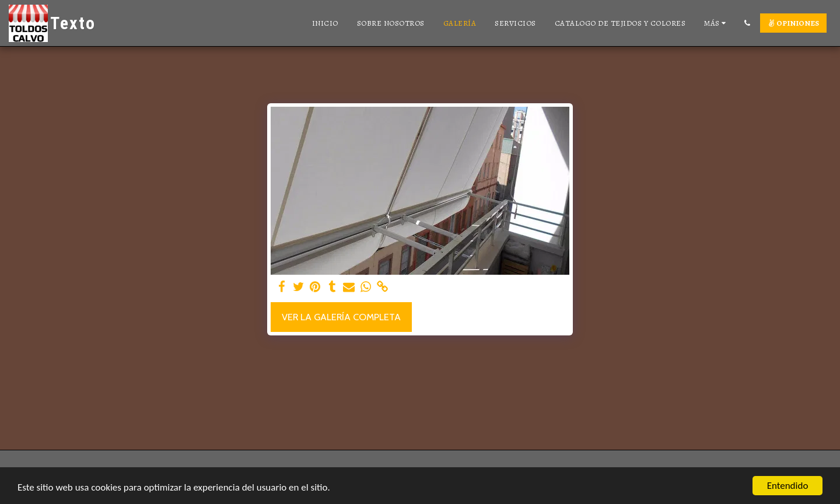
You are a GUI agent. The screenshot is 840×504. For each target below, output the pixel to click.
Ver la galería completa (341, 317)
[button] (747, 23)
